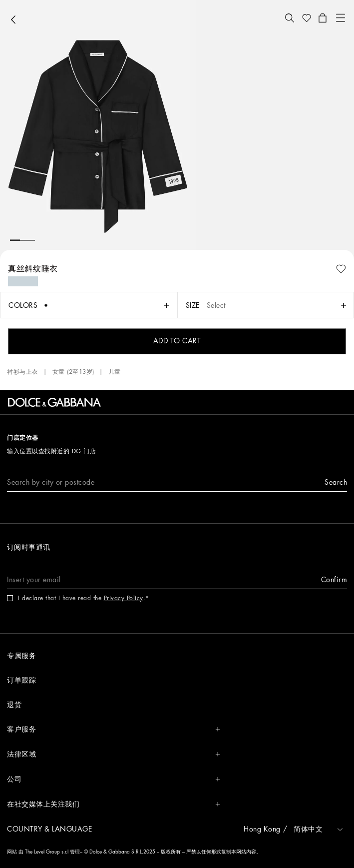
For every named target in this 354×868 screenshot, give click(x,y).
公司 (114, 779)
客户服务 (114, 729)
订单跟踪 (21, 680)
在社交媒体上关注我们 (114, 804)
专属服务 (21, 656)
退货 (14, 705)
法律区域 (114, 754)
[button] (290, 18)
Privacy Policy (124, 598)
